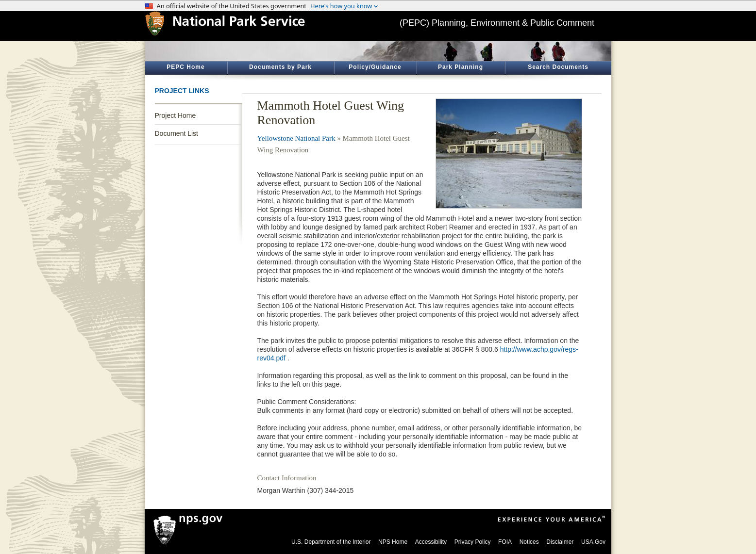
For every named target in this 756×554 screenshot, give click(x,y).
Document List (176, 133)
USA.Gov (593, 542)
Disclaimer (560, 542)
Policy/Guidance (375, 67)
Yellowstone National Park (296, 138)
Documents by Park (280, 67)
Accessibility (431, 542)
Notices (529, 542)
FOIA (505, 542)
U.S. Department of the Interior (331, 542)
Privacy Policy (473, 542)
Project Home (176, 115)
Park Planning (461, 67)
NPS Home (393, 542)
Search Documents (558, 67)
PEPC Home (185, 67)
